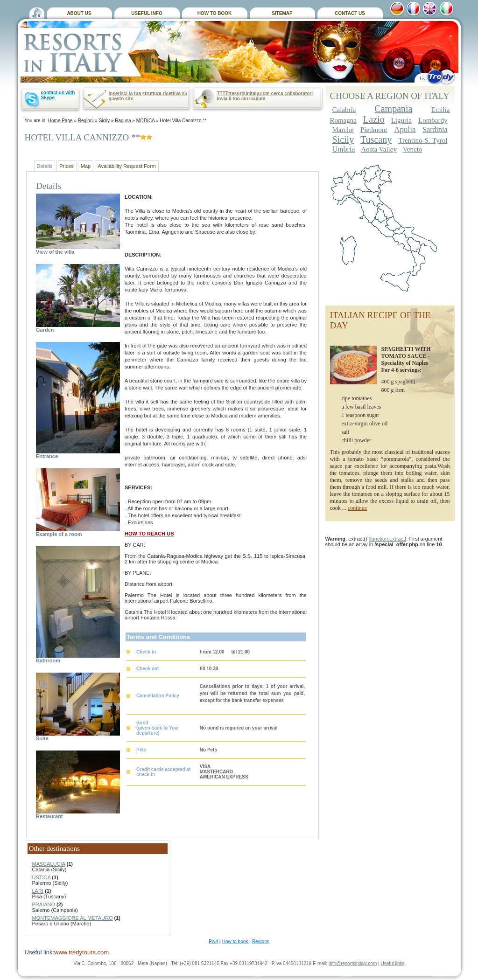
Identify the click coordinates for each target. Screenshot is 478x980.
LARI (38, 891)
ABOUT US (79, 13)
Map (86, 166)
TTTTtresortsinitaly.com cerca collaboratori (265, 94)
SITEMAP (282, 13)
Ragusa (123, 121)
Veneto (413, 149)
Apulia (405, 129)
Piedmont (374, 130)
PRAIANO (45, 904)
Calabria (344, 110)
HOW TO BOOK (215, 13)
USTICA (42, 877)
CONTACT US (350, 13)
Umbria (344, 149)
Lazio (374, 119)
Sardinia (435, 129)
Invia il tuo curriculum (241, 99)
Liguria (401, 120)
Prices (67, 166)
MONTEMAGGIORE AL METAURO (73, 918)
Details (45, 166)
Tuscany (376, 139)
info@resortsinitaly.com (353, 963)
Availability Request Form (127, 166)
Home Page (60, 121)
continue (357, 508)
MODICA (145, 121)
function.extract (388, 539)
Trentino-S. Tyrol (423, 140)
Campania (393, 109)
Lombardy (433, 120)
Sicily (104, 121)
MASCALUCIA (49, 864)
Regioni (86, 121)
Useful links (392, 963)
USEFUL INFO (147, 13)
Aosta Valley (379, 149)
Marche (343, 130)
